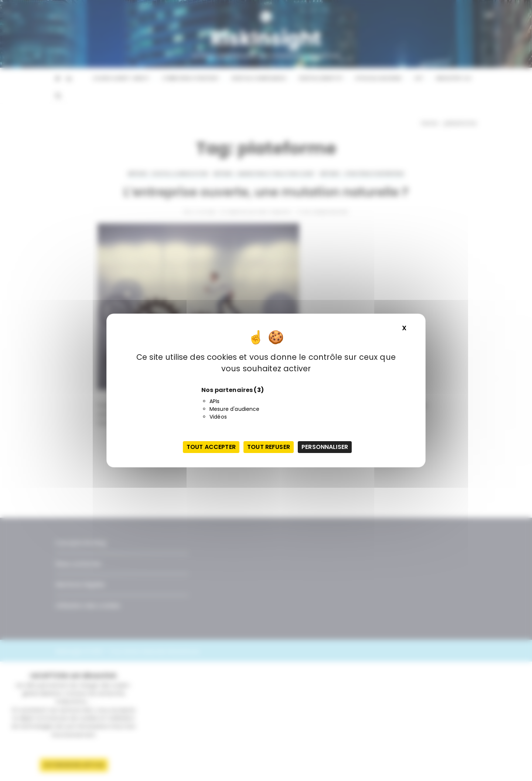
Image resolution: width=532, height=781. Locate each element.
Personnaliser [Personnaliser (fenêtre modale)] (325, 447)
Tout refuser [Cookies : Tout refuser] (269, 447)
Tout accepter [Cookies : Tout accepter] (211, 447)
